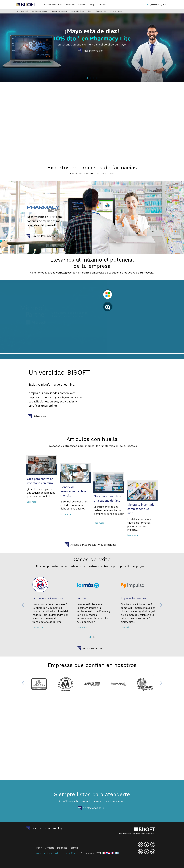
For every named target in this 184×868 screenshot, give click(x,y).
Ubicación (69, 852)
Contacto (102, 4)
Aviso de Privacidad (47, 852)
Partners (74, 847)
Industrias (62, 847)
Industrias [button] (70, 4)
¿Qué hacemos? (22, 11)
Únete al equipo (116, 11)
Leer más (32, 490)
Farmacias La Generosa (48, 608)
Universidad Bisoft (77, 11)
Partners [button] (82, 4)
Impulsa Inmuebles (133, 586)
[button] (53, 4)
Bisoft (39, 847)
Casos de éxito (101, 11)
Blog (92, 4)
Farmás (81, 586)
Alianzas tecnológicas (59, 11)
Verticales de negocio (40, 11)
